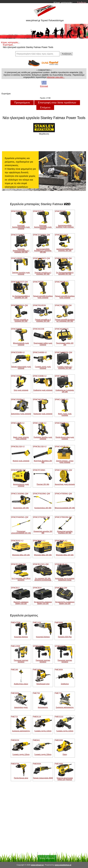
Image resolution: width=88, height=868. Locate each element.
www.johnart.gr (37, 865)
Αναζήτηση (67, 54)
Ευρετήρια (8, 45)
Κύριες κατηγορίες (63, 3)
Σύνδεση (82, 3)
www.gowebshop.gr (63, 865)
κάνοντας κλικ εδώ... (56, 77)
